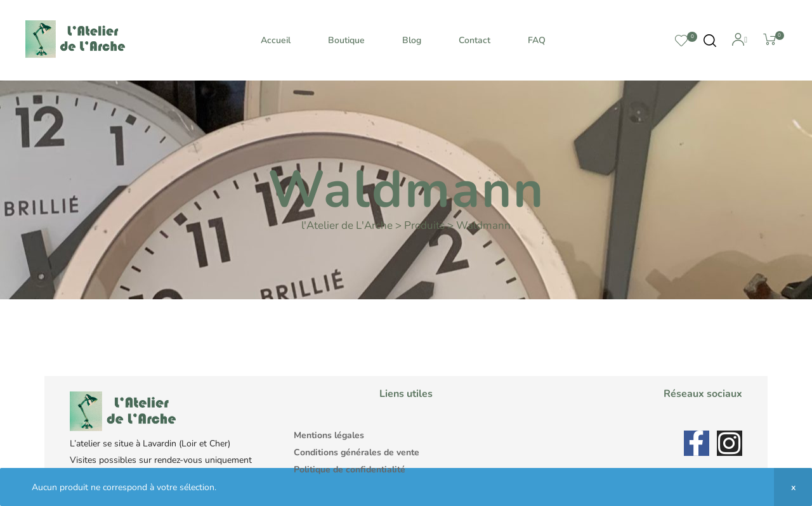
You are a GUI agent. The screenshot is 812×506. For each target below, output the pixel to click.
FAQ (537, 40)
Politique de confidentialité (350, 470)
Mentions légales (329, 435)
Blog (412, 40)
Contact (475, 40)
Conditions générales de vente (357, 452)
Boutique (346, 40)
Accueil (276, 40)
